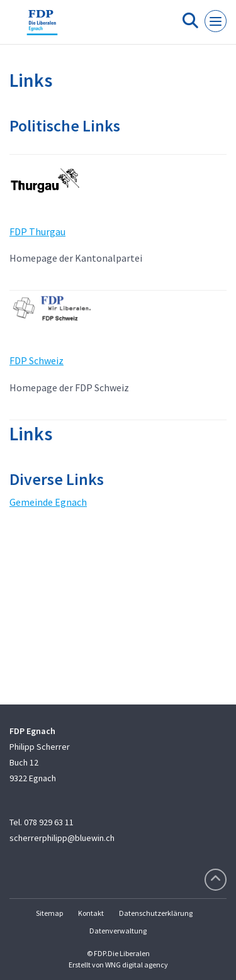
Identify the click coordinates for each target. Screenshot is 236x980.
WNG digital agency (137, 965)
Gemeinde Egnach (48, 502)
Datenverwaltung (118, 931)
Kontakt (91, 913)
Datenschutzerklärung (156, 913)
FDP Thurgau (37, 231)
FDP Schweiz (37, 360)
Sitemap (49, 913)
